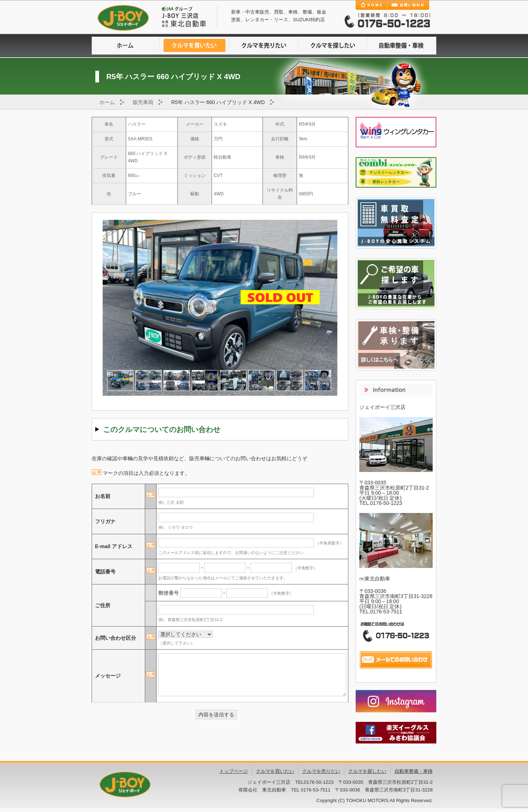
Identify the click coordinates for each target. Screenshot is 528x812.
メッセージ (108, 676)
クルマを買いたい (195, 46)
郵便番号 (169, 593)
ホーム (107, 102)
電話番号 (105, 572)
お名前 (103, 496)
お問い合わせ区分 (115, 638)
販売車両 (143, 102)
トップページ (234, 771)
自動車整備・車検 (402, 46)
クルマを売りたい (264, 46)
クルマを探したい (333, 46)
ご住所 (103, 605)
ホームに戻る (126, 46)
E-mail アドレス (114, 546)
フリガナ (105, 521)
